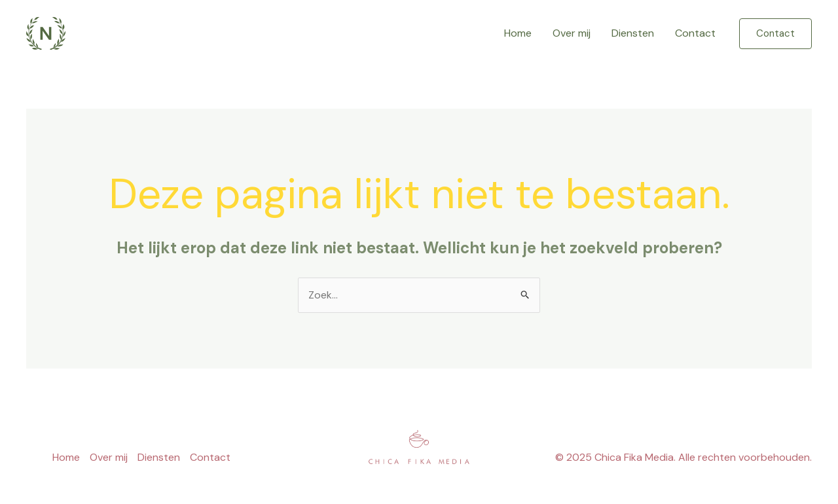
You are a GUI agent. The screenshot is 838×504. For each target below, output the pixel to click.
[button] (775, 34)
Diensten (633, 33)
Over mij (572, 33)
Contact (695, 33)
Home (518, 33)
